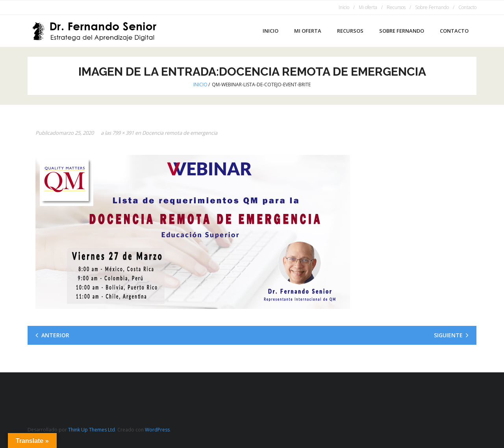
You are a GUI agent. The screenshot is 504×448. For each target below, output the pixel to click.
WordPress (157, 430)
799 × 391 (123, 133)
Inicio (344, 7)
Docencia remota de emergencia (180, 133)
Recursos (396, 7)
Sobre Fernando (432, 7)
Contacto (467, 7)
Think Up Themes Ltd (92, 430)
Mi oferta (368, 7)
